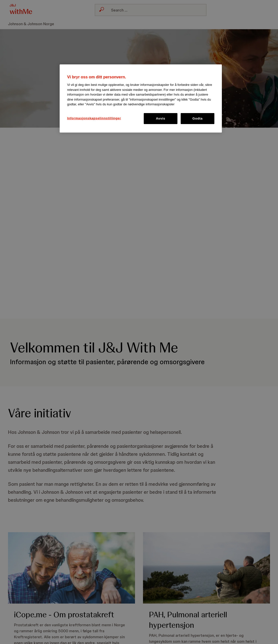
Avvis (161, 118)
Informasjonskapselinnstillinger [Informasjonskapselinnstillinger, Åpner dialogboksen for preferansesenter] (94, 118)
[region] (141, 98)
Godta (198, 118)
